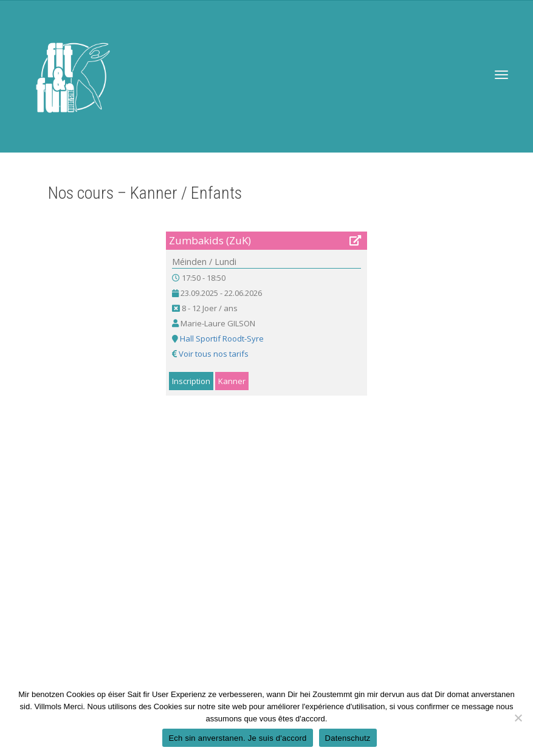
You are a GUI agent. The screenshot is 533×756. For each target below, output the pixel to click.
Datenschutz (348, 738)
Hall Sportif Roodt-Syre (222, 338)
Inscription (191, 381)
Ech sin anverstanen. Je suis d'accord (237, 738)
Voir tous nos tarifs (214, 354)
